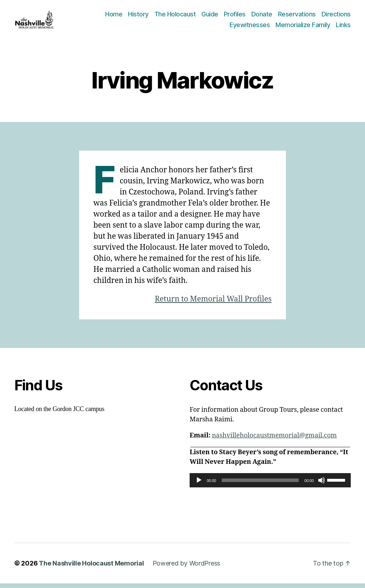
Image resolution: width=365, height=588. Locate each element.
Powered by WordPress (187, 568)
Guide (210, 16)
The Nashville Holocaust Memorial (91, 568)
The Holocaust (175, 16)
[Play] (199, 485)
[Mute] (322, 485)
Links (343, 27)
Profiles (235, 16)
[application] (270, 485)
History (138, 16)
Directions (336, 16)
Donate (262, 16)
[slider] (260, 485)
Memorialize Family (303, 27)
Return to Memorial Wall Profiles (213, 304)
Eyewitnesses (250, 27)
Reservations (297, 16)
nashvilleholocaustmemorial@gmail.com (274, 440)
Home (114, 16)
